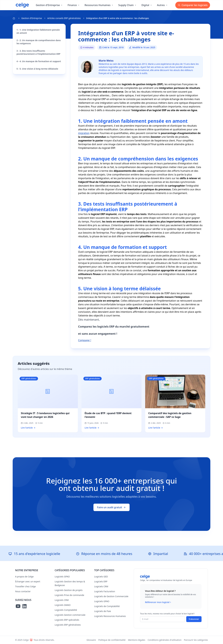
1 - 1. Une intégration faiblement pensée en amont (38, 31)
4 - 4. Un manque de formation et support (39, 61)
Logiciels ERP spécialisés (67, 620)
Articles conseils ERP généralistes (64, 18)
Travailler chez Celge (25, 586)
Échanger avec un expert (28, 581)
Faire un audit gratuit (112, 507)
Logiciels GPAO (62, 577)
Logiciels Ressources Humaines (110, 616)
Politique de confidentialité (112, 640)
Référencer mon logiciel (158, 602)
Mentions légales (137, 640)
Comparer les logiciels (193, 5)
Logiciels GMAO (63, 605)
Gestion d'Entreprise (32, 18)
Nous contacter (23, 591)
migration (84, 133)
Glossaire (91, 640)
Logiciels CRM (62, 600)
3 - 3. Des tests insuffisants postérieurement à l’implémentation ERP (38, 52)
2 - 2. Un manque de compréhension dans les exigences (39, 42)
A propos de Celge (24, 577)
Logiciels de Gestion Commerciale (111, 596)
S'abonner (194, 619)
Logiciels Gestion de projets (69, 590)
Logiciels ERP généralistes (68, 625)
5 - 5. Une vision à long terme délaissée (37, 69)
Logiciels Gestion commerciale (70, 615)
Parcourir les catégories (196, 640)
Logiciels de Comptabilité (107, 606)
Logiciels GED (101, 577)
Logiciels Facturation (105, 591)
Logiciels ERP (101, 581)
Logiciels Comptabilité (66, 610)
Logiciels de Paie (103, 611)
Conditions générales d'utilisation (165, 640)
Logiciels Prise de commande (69, 595)
